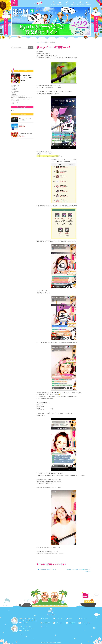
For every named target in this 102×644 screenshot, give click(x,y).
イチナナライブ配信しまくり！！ (48, 570)
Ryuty (12, 110)
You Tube (45, 627)
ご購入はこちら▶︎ (22, 107)
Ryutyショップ (60, 5)
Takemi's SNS (24, 623)
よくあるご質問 (80, 5)
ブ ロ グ (67, 5)
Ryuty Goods (22, 114)
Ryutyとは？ (74, 5)
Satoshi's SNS (24, 631)
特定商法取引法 (72, 623)
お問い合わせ (88, 5)
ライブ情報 (53, 5)
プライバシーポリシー (86, 623)
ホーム (38, 42)
